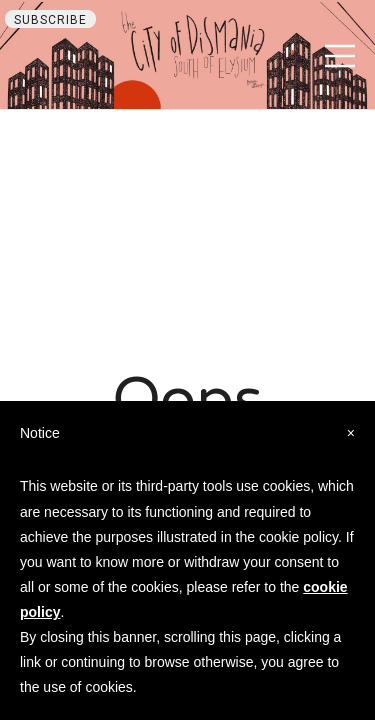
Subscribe (50, 20)
